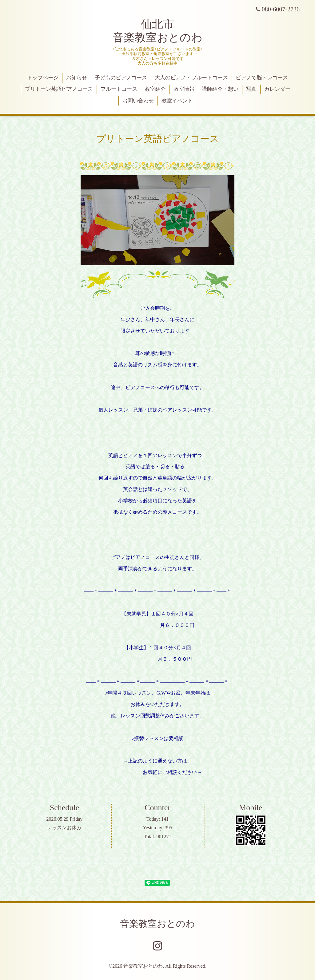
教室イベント (177, 101)
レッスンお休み (64, 828)
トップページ (43, 78)
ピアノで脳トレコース (262, 78)
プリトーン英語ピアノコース (59, 89)
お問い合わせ (138, 101)
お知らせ (77, 78)
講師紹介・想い (220, 89)
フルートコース (119, 89)
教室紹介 (155, 89)
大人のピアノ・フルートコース (191, 78)
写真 (251, 89)
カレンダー (277, 89)
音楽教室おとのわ (157, 924)
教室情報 (184, 89)
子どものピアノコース (121, 78)
